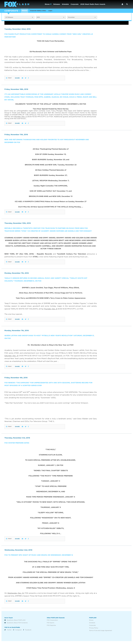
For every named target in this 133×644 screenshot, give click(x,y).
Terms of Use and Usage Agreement (101, 633)
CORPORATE (11, 11)
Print (9, 78)
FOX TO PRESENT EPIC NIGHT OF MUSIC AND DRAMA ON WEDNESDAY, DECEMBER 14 (41, 558)
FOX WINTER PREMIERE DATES (18, 446)
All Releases (19, 18)
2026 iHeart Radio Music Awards (93, 4)
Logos (56, 11)
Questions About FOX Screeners (16, 626)
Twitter (8, 633)
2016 (50, 18)
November (82, 18)
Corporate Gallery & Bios (41, 11)
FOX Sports (51, 626)
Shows (48, 4)
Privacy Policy (94, 631)
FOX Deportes (51, 628)
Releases (57, 4)
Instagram (17, 633)
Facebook (27, 633)
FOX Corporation (52, 623)
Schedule (65, 4)
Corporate (75, 4)
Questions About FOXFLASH (15, 623)
